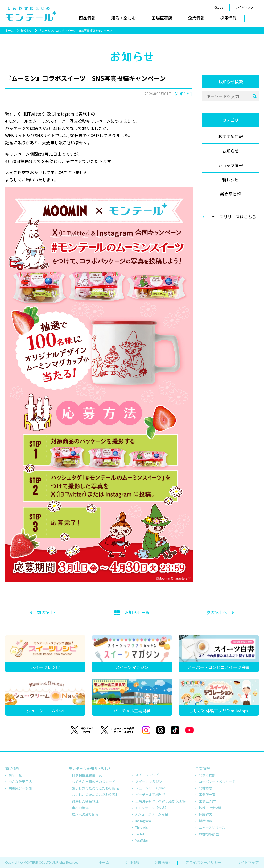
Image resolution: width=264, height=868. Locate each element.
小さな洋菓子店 (20, 781)
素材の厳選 (80, 808)
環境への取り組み (85, 814)
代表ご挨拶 (207, 775)
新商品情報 (230, 194)
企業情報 (196, 18)
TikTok (140, 834)
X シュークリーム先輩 (152, 814)
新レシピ (230, 180)
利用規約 (162, 862)
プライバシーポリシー (203, 862)
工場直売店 (162, 18)
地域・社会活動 (211, 808)
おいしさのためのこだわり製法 (95, 788)
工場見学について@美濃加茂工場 (160, 801)
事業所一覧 (207, 795)
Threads (142, 827)
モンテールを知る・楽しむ (90, 768)
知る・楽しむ (123, 18)
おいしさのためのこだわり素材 (95, 795)
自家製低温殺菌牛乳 (87, 775)
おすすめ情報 (230, 136)
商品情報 (87, 18)
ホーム (9, 30)
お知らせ (26, 30)
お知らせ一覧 (132, 612)
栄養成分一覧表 (20, 788)
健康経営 (205, 814)
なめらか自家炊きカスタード (94, 781)
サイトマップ (244, 7)
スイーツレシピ (147, 775)
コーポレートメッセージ (217, 781)
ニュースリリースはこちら (232, 217)
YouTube (142, 840)
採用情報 (228, 18)
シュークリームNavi (150, 788)
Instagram (143, 821)
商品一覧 (15, 775)
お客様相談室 (209, 834)
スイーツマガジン (149, 781)
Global (219, 7)
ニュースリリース (212, 827)
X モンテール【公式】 (152, 808)
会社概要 (205, 788)
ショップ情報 (230, 165)
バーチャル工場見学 (150, 795)
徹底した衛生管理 (85, 801)
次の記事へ (217, 612)
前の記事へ (47, 612)
